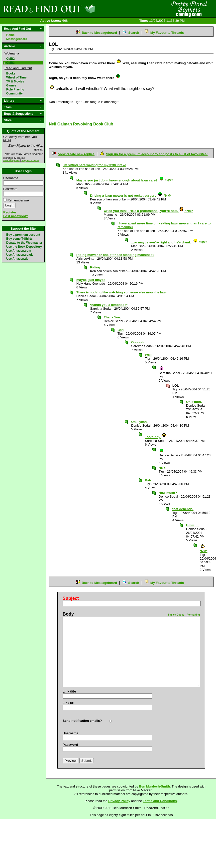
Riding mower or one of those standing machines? (115, 255)
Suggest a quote (30, 160)
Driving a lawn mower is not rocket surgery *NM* (131, 196)
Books (11, 73)
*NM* (204, 549)
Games (11, 85)
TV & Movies (15, 81)
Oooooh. (138, 342)
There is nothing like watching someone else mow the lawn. (122, 292)
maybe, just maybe (91, 280)
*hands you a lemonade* (109, 305)
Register (10, 212)
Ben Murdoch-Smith (155, 786)
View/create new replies (76, 154)
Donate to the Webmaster (24, 243)
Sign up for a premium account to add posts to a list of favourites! (157, 154)
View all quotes (11, 160)
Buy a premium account (23, 235)
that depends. (183, 509)
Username (11, 178)
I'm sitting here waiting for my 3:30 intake (94, 165)
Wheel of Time (16, 77)
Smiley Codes (176, 615)
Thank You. (112, 317)
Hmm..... (192, 525)
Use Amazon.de (17, 259)
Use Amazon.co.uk (19, 255)
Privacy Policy (119, 801)
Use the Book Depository (24, 247)
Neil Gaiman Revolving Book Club (81, 124)
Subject (71, 598)
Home (10, 35)
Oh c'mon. (194, 402)
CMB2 (10, 59)
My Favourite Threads (167, 33)
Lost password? (16, 216)
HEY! (162, 468)
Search (134, 33)
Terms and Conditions (160, 801)
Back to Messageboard (99, 33)
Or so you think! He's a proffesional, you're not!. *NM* (148, 211)
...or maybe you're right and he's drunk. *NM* (169, 242)
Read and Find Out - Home (75, 9)
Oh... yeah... (140, 422)
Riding (95, 267)
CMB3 (10, 63)
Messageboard (17, 39)
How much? (168, 493)
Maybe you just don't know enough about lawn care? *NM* (125, 180)
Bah (121, 330)
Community (14, 93)
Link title (69, 691)
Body (68, 614)
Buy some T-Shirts (19, 239)
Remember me (18, 200)
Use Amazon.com (19, 251)
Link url (68, 703)
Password (10, 189)
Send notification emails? (82, 721)
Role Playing (15, 89)
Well (148, 355)
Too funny (156, 437)
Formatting (193, 615)
